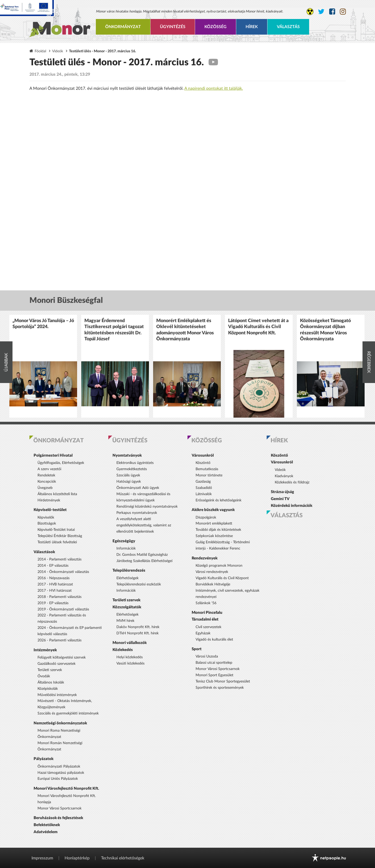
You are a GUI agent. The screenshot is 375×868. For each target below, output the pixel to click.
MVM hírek (125, 621)
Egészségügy (124, 541)
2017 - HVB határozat (55, 584)
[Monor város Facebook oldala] (332, 12)
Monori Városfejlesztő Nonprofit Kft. (66, 789)
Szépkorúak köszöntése (214, 536)
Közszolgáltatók (127, 607)
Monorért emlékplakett (214, 524)
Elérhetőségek (127, 578)
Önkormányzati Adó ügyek (138, 488)
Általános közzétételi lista (57, 494)
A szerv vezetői (49, 469)
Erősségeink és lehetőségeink (218, 500)
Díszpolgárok (206, 518)
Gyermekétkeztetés (132, 469)
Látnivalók (204, 494)
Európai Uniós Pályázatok (58, 779)
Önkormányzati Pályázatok (59, 767)
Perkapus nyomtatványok (137, 513)
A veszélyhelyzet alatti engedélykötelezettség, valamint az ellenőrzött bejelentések (144, 525)
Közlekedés (123, 650)
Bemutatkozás (207, 469)
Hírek (252, 27)
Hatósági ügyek (129, 482)
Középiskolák (48, 689)
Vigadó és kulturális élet (214, 640)
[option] (43, 366)
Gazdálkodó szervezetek (57, 664)
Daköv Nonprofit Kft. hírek (138, 627)
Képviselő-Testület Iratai (56, 530)
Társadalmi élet (205, 619)
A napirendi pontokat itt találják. (214, 88)
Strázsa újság (282, 492)
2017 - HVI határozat (55, 591)
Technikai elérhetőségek (123, 858)
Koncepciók (47, 482)
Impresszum (42, 858)
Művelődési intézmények (57, 695)
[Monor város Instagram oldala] (343, 12)
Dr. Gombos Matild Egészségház (142, 555)
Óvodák (44, 676)
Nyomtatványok (127, 455)
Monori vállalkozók (130, 643)
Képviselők (46, 518)
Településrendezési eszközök (139, 584)
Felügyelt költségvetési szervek (62, 658)
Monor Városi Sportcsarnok (60, 808)
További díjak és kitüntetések (218, 530)
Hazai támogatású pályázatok (61, 773)
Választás (288, 27)
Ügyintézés (173, 27)
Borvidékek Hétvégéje (213, 584)
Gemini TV (280, 499)
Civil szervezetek (208, 627)
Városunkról (203, 455)
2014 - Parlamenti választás (60, 559)
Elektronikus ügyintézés (135, 463)
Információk (126, 548)
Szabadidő (204, 488)
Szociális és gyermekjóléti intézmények (68, 713)
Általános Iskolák (51, 682)
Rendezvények (205, 558)
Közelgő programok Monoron (219, 566)
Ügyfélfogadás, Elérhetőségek (61, 463)
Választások (44, 552)
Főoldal (40, 51)
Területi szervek (50, 670)
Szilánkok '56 (206, 603)
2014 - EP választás (53, 566)
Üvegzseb (45, 488)
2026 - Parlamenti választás (60, 640)
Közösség (215, 27)
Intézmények (45, 650)
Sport (197, 649)
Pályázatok (43, 759)
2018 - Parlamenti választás (60, 597)
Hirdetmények (49, 500)
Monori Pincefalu (207, 613)
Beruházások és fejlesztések (58, 818)
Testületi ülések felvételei (57, 542)
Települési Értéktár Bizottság (60, 536)
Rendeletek (46, 475)
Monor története (209, 475)
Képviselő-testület (50, 510)
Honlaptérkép (77, 858)
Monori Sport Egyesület (214, 675)
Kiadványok (284, 476)
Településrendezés (129, 570)
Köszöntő (203, 463)
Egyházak (203, 633)
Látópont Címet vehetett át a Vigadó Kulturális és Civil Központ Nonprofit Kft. (258, 327)
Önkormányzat (123, 27)
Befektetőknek (47, 825)
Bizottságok (47, 524)
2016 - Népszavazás (54, 578)
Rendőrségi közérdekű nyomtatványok (147, 507)
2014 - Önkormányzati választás (63, 572)
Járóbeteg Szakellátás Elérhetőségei (144, 561)
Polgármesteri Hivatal (53, 455)
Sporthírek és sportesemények (220, 688)
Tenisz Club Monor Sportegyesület (223, 681)
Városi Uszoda (207, 656)
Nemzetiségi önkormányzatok (60, 723)
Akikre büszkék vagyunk (213, 510)
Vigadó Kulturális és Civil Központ (222, 578)
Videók (58, 51)
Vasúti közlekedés (130, 663)
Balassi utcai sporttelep (214, 663)
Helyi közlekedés (130, 657)
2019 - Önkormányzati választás (63, 609)
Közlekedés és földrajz (292, 482)
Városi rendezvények (212, 572)
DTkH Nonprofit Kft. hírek (137, 633)
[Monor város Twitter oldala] (321, 12)
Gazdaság (203, 482)
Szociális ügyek (128, 475)
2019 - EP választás (53, 603)
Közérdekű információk (292, 506)
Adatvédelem (46, 832)
